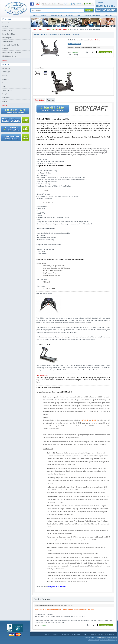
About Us (44, 15)
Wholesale (70, 15)
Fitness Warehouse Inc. (16, 8)
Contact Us (108, 15)
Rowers (5, 49)
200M (83, 420)
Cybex (5, 101)
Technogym (6, 72)
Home (35, 15)
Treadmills (6, 23)
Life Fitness (6, 68)
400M (87, 420)
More (4, 60)
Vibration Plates (8, 41)
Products (7, 19)
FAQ (79, 15)
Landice (5, 76)
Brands (6, 65)
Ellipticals (6, 27)
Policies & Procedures (92, 15)
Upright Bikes (7, 30)
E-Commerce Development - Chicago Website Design (102, 640)
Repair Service (66, 634)
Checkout (89, 4)
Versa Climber (7, 90)
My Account (77, 4)
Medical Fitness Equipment (12, 52)
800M (94, 420)
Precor (5, 83)
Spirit (4, 87)
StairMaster (6, 98)
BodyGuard (6, 94)
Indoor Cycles (7, 38)
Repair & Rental (57, 15)
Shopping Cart (50, 4)
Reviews (50, 100)
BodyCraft (6, 79)
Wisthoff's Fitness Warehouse (108, 638)
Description (39, 100)
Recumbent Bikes (9, 34)
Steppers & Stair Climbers (11, 45)
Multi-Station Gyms (9, 56)
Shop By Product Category (42, 29)
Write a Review (95, 40)
